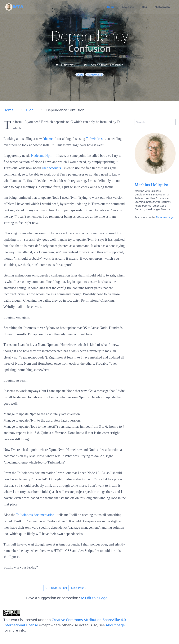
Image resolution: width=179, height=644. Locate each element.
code (80, 75)
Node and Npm (42, 156)
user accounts (51, 168)
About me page (165, 217)
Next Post (80, 588)
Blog (144, 7)
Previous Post (56, 588)
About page (115, 625)
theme (48, 139)
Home (110, 7)
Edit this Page (94, 598)
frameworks (94, 75)
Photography (162, 7)
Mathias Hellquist (152, 184)
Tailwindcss (94, 139)
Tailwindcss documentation (35, 515)
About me (128, 7)
